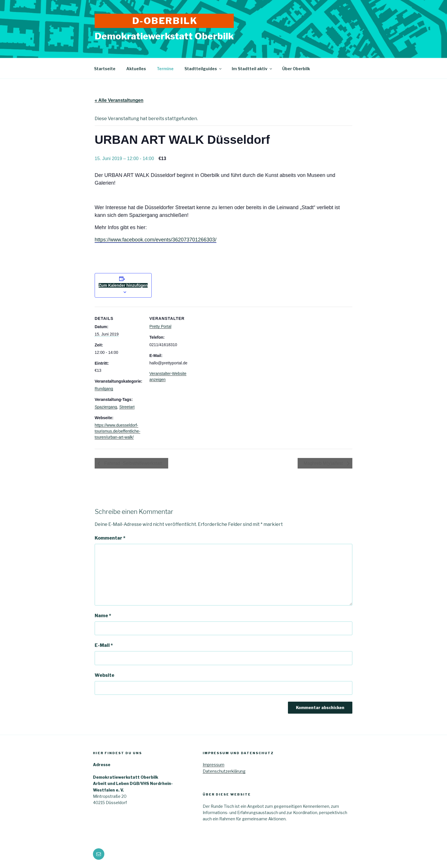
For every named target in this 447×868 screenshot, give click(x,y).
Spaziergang (106, 407)
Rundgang (104, 389)
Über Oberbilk (296, 69)
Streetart (127, 407)
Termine (165, 69)
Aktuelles (136, 69)
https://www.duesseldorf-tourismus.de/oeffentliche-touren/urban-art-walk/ (117, 431)
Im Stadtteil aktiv (252, 69)
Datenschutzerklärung (224, 771)
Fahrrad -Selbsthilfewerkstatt (133, 463)
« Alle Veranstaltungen (119, 100)
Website (104, 675)
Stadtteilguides (203, 69)
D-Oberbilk (165, 21)
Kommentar (110, 538)
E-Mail (104, 645)
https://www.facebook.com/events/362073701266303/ (156, 240)
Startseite (105, 69)
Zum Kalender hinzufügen (123, 285)
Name (103, 616)
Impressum (214, 765)
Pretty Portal (160, 326)
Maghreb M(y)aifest (324, 463)
